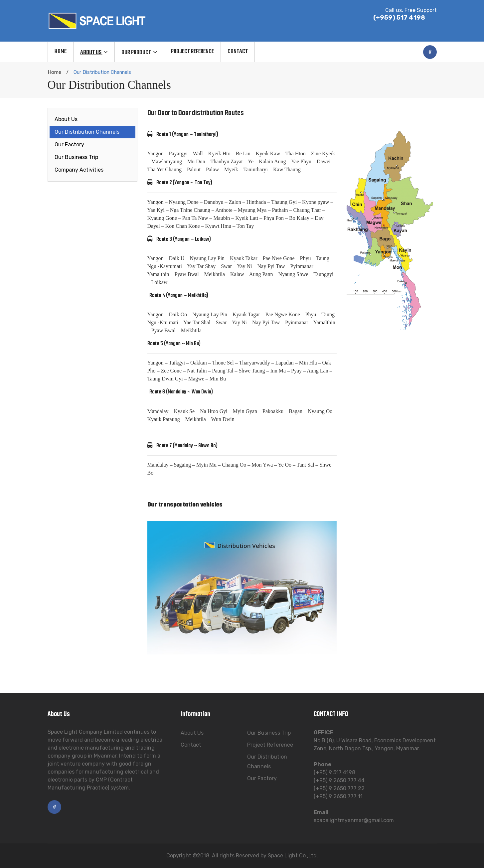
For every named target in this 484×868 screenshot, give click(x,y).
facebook (430, 52)
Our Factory (69, 145)
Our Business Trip (76, 157)
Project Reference (270, 745)
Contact (191, 745)
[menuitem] (60, 52)
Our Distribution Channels (87, 132)
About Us (66, 119)
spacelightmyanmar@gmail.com (354, 820)
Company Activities (79, 170)
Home (54, 72)
